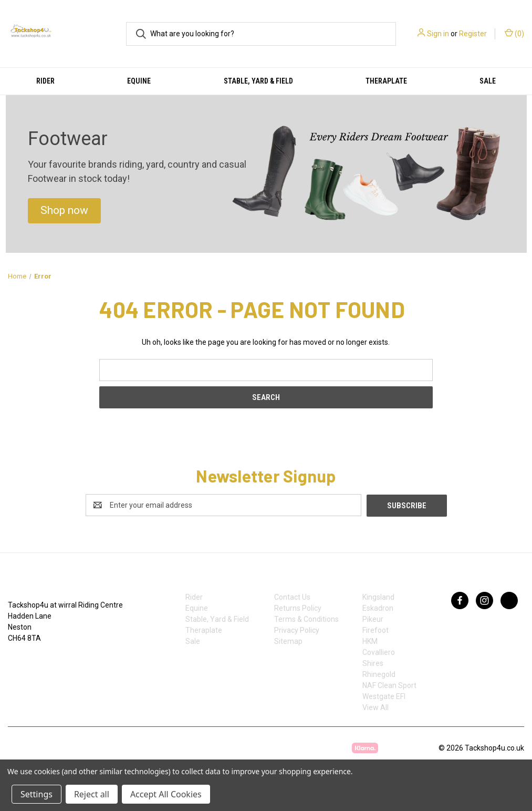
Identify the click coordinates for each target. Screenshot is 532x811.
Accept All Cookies (166, 794)
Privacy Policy (297, 630)
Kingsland (378, 597)
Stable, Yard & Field (258, 81)
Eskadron (378, 608)
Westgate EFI (384, 696)
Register (473, 34)
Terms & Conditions (306, 619)
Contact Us (292, 597)
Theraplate (386, 81)
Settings (36, 794)
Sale (193, 641)
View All (375, 707)
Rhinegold (379, 674)
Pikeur (373, 619)
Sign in (438, 34)
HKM (370, 641)
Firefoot (375, 630)
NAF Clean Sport (389, 685)
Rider (45, 81)
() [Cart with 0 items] (514, 33)
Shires (373, 663)
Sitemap (288, 641)
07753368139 (41, 660)
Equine (139, 81)
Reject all (92, 794)
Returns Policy (298, 608)
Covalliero (379, 652)
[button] (64, 211)
